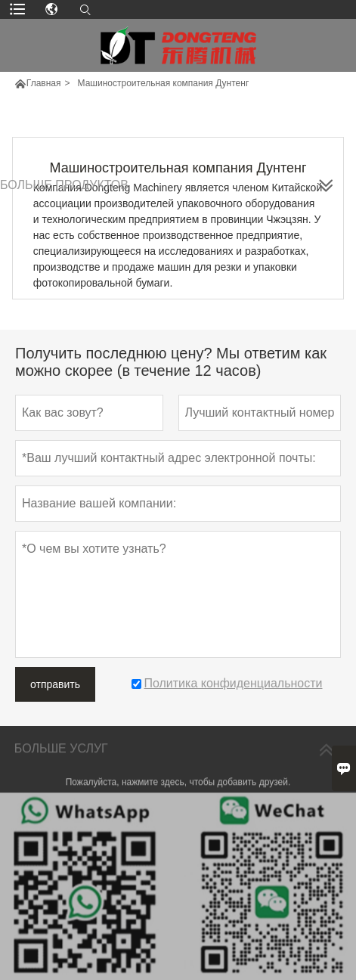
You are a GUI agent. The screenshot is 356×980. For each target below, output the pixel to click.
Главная (44, 83)
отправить (55, 684)
